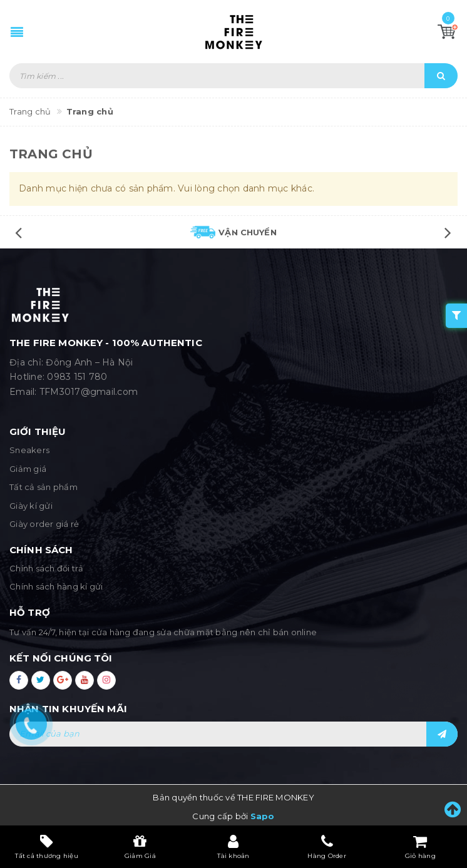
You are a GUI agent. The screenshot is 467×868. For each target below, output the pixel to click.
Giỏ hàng (420, 847)
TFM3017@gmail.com (89, 392)
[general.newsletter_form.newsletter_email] (233, 734)
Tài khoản (233, 847)
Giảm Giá (140, 847)
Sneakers (29, 450)
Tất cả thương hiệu (47, 847)
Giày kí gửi (31, 506)
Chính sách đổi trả (47, 568)
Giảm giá (28, 469)
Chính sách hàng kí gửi (56, 586)
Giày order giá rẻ (44, 524)
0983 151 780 (77, 377)
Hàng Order (327, 847)
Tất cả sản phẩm (44, 487)
